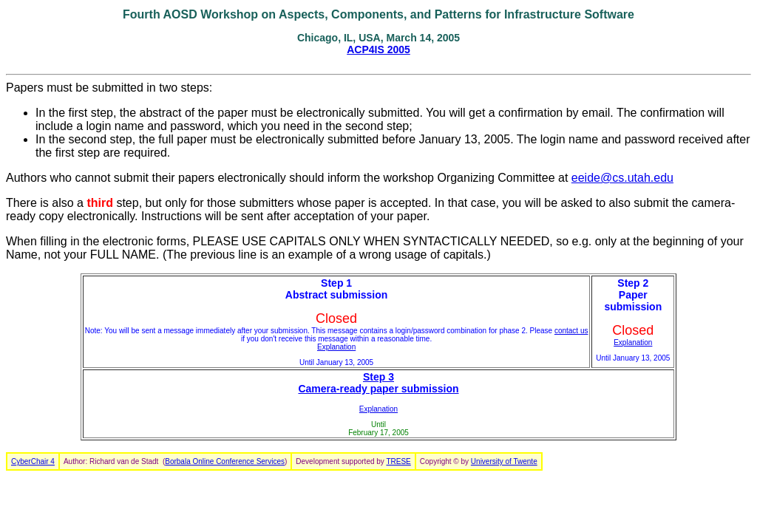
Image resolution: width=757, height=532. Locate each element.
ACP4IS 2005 (378, 50)
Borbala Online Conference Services (225, 461)
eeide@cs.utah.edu (622, 178)
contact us (571, 331)
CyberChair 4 (33, 461)
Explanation (336, 347)
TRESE (398, 461)
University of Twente (504, 461)
